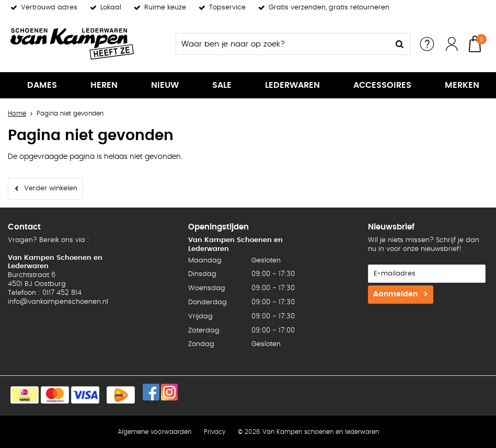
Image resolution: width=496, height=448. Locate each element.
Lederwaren (292, 85)
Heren (104, 85)
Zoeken (399, 44)
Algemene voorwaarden (154, 432)
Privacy (215, 432)
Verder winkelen (51, 188)
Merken (462, 85)
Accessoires (382, 85)
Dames (42, 85)
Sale (222, 85)
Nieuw (165, 85)
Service (427, 44)
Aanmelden (395, 294)
